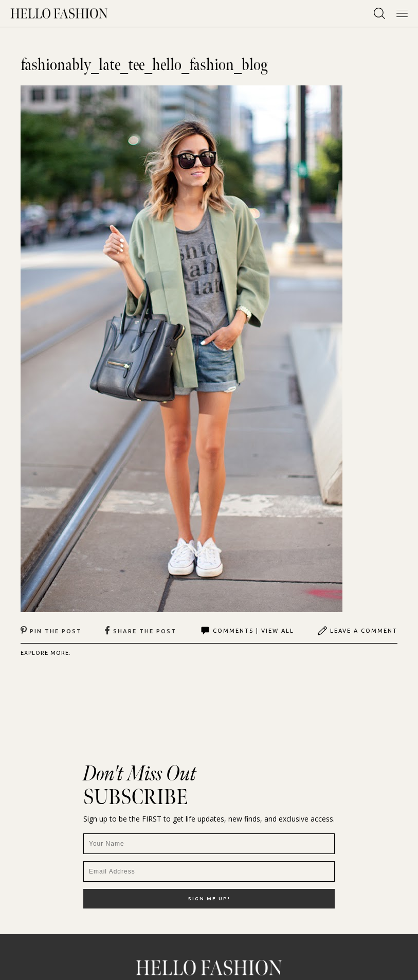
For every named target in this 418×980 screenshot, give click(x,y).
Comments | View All (247, 631)
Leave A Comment (357, 631)
